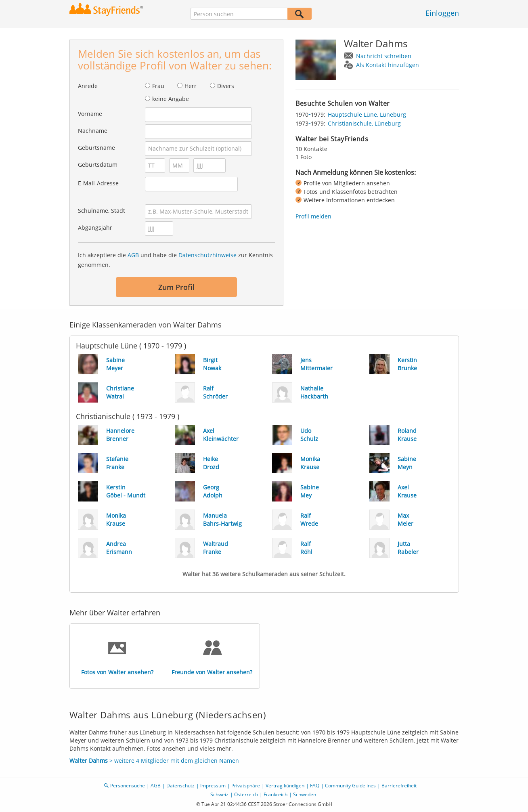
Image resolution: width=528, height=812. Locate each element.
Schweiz (219, 794)
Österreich (246, 794)
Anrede (88, 86)
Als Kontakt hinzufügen (388, 65)
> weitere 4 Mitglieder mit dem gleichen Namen (154, 761)
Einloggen (442, 13)
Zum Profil (176, 287)
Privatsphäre (246, 786)
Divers (226, 86)
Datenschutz (180, 786)
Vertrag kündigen (285, 786)
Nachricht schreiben (384, 56)
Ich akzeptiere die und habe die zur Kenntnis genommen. (175, 260)
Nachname (93, 131)
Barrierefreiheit (399, 786)
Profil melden (313, 216)
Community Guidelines (350, 786)
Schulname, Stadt (102, 211)
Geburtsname (96, 148)
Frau (158, 86)
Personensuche (128, 786)
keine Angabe (171, 99)
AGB (133, 255)
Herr (191, 86)
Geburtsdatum (98, 165)
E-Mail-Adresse (98, 183)
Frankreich (276, 794)
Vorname (90, 114)
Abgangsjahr (95, 228)
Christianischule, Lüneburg (364, 123)
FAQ (315, 786)
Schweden (305, 794)
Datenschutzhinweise (207, 255)
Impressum (213, 786)
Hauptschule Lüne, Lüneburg (367, 114)
